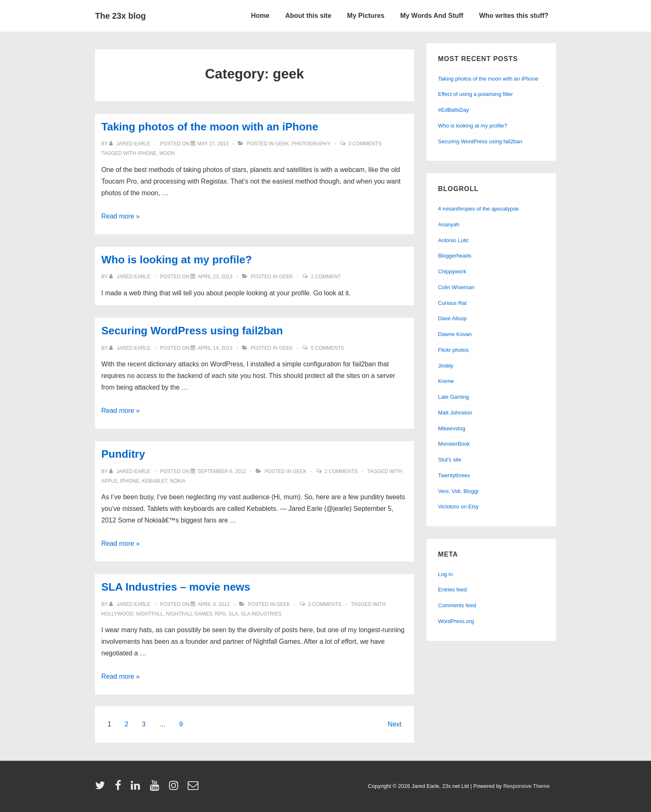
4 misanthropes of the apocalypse (478, 209)
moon (167, 153)
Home (260, 16)
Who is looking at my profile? (177, 260)
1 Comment (326, 277)
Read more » (121, 216)
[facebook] (120, 788)
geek (282, 144)
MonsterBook (454, 444)
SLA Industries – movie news (176, 587)
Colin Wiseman (456, 287)
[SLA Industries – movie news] (213, 604)
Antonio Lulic (453, 240)
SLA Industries (261, 614)
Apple (109, 481)
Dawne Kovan (455, 334)
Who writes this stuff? (514, 16)
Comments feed (457, 605)
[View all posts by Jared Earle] (131, 144)
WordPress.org (456, 621)
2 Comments (341, 471)
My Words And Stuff (432, 16)
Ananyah (449, 224)
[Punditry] (221, 471)
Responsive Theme (526, 786)
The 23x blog (120, 16)
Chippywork (452, 271)
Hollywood (117, 614)
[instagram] (175, 788)
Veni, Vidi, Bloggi (458, 491)
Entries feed (452, 590)
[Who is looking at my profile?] (215, 277)
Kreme (446, 381)
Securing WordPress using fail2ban (192, 331)
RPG (220, 614)
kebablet (155, 481)
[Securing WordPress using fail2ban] (215, 348)
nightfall (150, 614)
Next (395, 724)
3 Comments (365, 144)
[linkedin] (137, 788)
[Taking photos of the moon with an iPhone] (213, 144)
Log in (445, 574)
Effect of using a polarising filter (475, 94)
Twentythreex (454, 475)
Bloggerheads (455, 256)
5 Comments (328, 348)
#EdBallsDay (453, 110)
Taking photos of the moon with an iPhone (210, 127)
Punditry (123, 454)
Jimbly (446, 366)
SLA (234, 614)
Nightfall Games (189, 614)
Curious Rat (452, 303)
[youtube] (156, 788)
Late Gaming (453, 397)
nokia (177, 481)
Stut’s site (450, 460)
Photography (311, 144)
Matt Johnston (455, 413)
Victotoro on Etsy (458, 507)
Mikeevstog (452, 428)
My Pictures (366, 16)
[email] (194, 788)
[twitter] (102, 788)
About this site (308, 16)
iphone (147, 153)
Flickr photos (453, 350)
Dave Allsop (452, 318)
